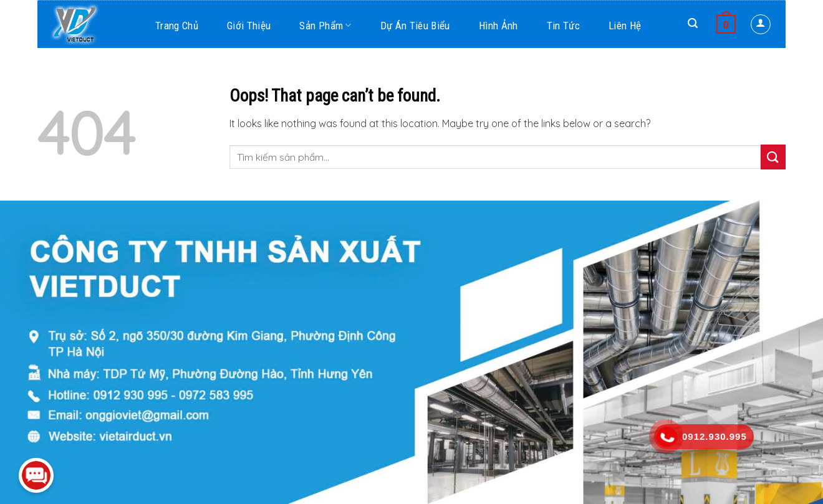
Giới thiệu (249, 26)
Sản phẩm (325, 26)
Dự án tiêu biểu (415, 26)
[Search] (693, 23)
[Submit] (773, 157)
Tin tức (563, 26)
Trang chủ (177, 26)
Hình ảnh (498, 26)
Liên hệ (625, 26)
